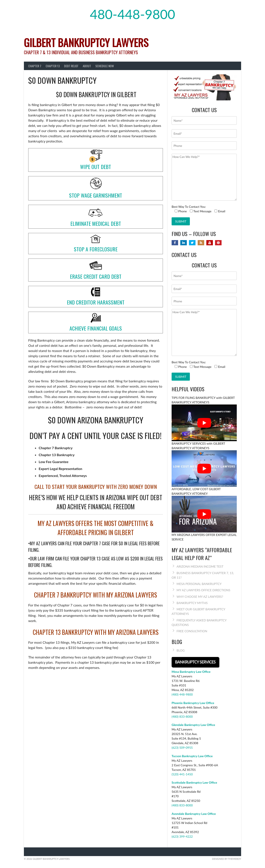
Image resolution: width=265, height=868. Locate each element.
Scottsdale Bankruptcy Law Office (194, 782)
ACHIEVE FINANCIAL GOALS (96, 328)
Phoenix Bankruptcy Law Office (193, 703)
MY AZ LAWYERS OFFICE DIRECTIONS (203, 590)
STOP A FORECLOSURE (96, 249)
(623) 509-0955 (182, 748)
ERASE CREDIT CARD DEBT (96, 276)
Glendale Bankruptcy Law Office (193, 725)
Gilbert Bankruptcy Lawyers (86, 42)
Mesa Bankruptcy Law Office (191, 672)
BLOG (181, 650)
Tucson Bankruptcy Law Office (192, 756)
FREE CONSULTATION (192, 631)
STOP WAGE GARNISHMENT (96, 195)
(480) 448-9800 (182, 694)
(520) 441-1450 (182, 774)
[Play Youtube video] (204, 423)
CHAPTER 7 (35, 66)
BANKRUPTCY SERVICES (195, 662)
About (87, 66)
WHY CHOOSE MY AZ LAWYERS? (200, 597)
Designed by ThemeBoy (227, 859)
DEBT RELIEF (71, 66)
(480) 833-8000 (182, 717)
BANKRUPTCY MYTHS (192, 603)
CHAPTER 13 (53, 66)
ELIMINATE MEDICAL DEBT (96, 223)
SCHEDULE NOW (105, 66)
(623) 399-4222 (182, 836)
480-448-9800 (133, 14)
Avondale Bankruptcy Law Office (194, 814)
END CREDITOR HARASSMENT (96, 302)
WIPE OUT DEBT (96, 167)
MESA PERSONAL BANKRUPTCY (199, 584)
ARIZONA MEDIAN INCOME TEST (200, 566)
